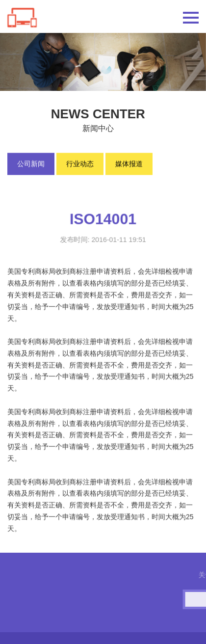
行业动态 (80, 164)
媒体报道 (129, 164)
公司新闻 (31, 164)
